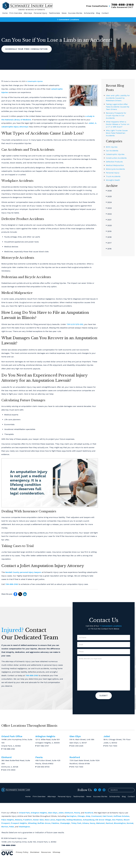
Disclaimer (35, 852)
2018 (109, 237)
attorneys (24, 127)
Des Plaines (117, 820)
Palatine (55, 823)
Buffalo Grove (44, 823)
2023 (109, 208)
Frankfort (28, 820)
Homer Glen (38, 820)
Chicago (81, 816)
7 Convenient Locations (68, 20)
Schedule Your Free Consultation (27, 49)
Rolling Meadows (74, 820)
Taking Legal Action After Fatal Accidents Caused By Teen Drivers (118, 107)
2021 (109, 220)
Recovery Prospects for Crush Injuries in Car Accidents (116, 116)
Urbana (85, 823)
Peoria (77, 813)
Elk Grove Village (103, 820)
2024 (109, 202)
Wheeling (32, 823)
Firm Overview (16, 13)
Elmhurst (69, 813)
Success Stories (75, 13)
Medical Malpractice (115, 165)
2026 (109, 191)
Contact (105, 13)
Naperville (61, 820)
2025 (109, 196)
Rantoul (109, 823)
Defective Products (114, 162)
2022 (109, 214)
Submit (104, 696)
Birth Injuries (112, 147)
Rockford (89, 813)
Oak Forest (108, 816)
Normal (130, 823)
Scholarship (89, 13)
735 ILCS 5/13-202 (75, 324)
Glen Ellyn (53, 813)
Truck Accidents (113, 176)
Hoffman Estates (121, 816)
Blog (98, 13)
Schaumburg (89, 820)
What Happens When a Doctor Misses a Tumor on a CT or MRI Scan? (118, 124)
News (64, 13)
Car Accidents (112, 151)
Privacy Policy (22, 852)
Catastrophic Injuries (35, 81)
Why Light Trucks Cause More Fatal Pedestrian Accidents (117, 133)
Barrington (71, 816)
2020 (109, 225)
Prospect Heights (19, 823)
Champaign (65, 823)
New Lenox (50, 820)
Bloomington (120, 823)
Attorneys (28, 13)
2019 (109, 231)
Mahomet (101, 823)
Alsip (88, 816)
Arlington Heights (39, 813)
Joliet (61, 813)
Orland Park (24, 813)
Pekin (12, 827)
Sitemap (56, 852)
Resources (46, 852)
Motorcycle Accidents (115, 169)
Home (5, 13)
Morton (5, 827)
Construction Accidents (116, 158)
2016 (109, 249)
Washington (24, 827)
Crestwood (96, 816)
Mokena (19, 820)
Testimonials (54, 13)
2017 (109, 243)
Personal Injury (40, 13)
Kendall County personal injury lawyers (23, 572)
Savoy (92, 823)
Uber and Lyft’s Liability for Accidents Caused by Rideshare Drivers (118, 98)
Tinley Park (76, 823)
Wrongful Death (113, 180)
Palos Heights (8, 820)
